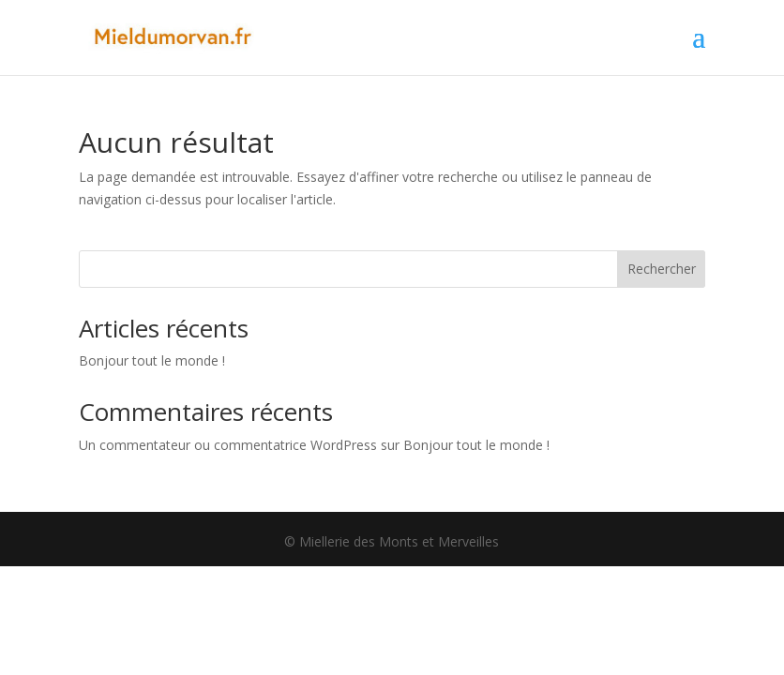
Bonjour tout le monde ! (152, 360)
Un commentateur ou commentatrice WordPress (228, 445)
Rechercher (662, 269)
